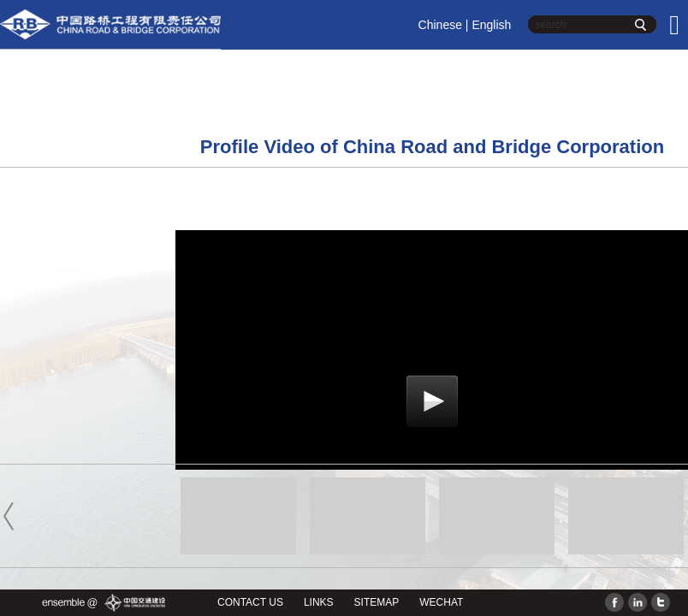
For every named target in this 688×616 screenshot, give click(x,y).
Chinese (440, 25)
